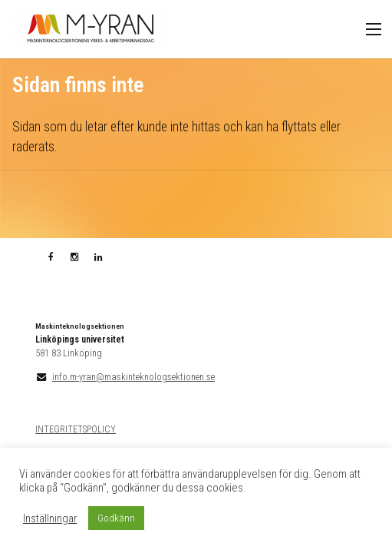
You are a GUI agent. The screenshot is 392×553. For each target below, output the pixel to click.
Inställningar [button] (50, 518)
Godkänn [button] (116, 518)
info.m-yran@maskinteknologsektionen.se (133, 377)
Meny (374, 29)
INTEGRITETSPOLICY (76, 429)
